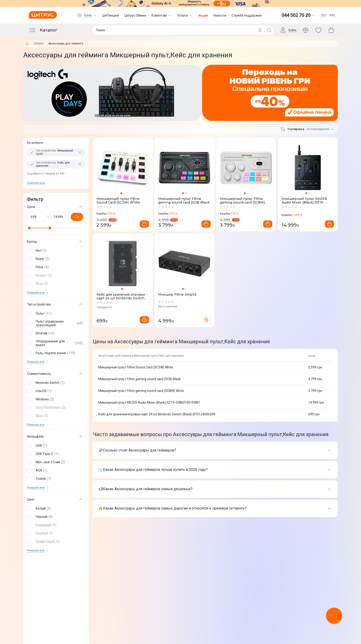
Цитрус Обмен (135, 15)
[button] (55, 251)
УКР (324, 15)
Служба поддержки (247, 15)
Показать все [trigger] (36, 293)
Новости (220, 15)
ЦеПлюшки (111, 15)
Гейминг (39, 44)
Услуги (185, 15)
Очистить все (36, 183)
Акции (203, 15)
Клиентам (162, 15)
